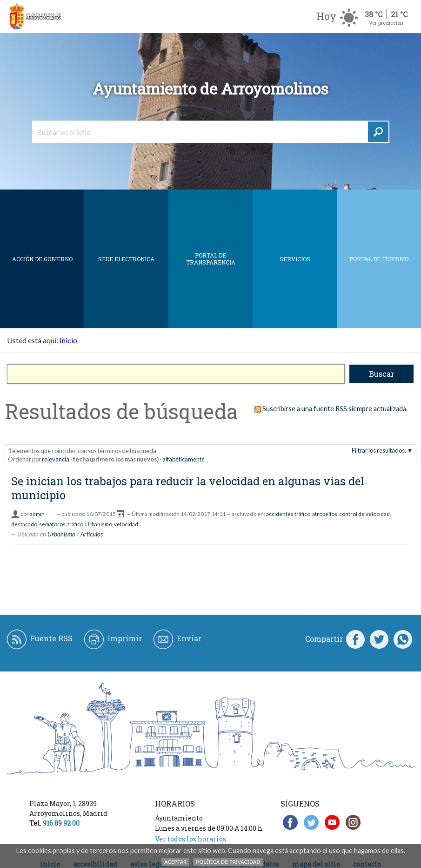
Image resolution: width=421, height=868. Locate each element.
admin (37, 514)
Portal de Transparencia (211, 259)
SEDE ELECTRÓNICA (126, 259)
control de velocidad (364, 514)
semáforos (52, 524)
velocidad (126, 524)
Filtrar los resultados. (379, 450)
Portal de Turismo (379, 259)
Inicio (68, 340)
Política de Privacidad (228, 862)
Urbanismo (99, 524)
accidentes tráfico (288, 514)
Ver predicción (386, 23)
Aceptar (175, 862)
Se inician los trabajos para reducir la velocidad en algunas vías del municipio (188, 488)
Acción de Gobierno (42, 259)
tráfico (75, 524)
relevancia (56, 459)
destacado (24, 524)
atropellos (325, 514)
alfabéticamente (184, 459)
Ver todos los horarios (190, 839)
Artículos (92, 534)
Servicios (295, 259)
